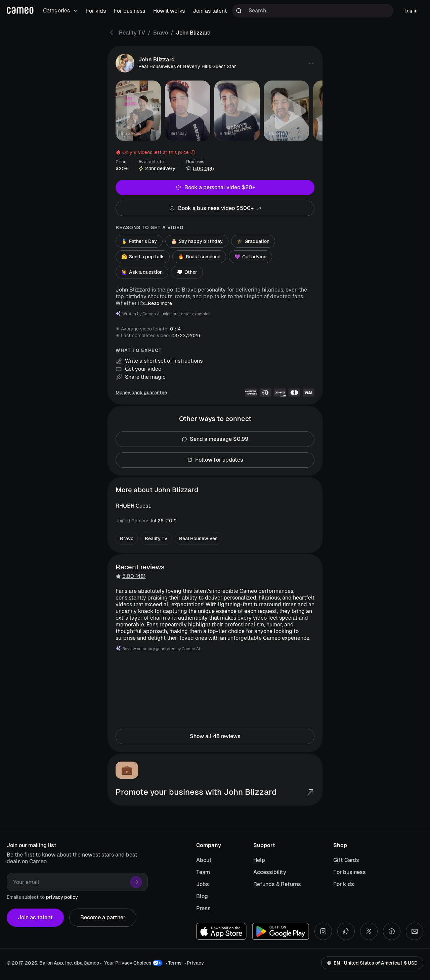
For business (350, 872)
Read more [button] (160, 303)
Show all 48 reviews (215, 736)
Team (203, 872)
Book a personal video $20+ (215, 188)
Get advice (250, 257)
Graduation (253, 241)
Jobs (203, 884)
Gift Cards (346, 860)
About (204, 860)
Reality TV (132, 33)
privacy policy (62, 897)
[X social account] (369, 931)
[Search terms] (313, 11)
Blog (202, 896)
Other (187, 272)
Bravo (161, 33)
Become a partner (103, 918)
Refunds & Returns (277, 884)
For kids (344, 884)
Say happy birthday (197, 241)
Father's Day (139, 241)
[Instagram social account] (323, 931)
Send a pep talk (143, 257)
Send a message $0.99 (215, 439)
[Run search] (239, 11)
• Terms (174, 963)
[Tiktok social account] (346, 931)
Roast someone (199, 257)
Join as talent (35, 918)
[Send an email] (415, 931)
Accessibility (270, 872)
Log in (411, 11)
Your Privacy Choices (128, 963)
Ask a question (142, 272)
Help (259, 860)
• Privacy (194, 963)
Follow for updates (215, 460)
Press (203, 908)
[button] (311, 63)
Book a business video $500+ (215, 208)
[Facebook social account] (392, 931)
